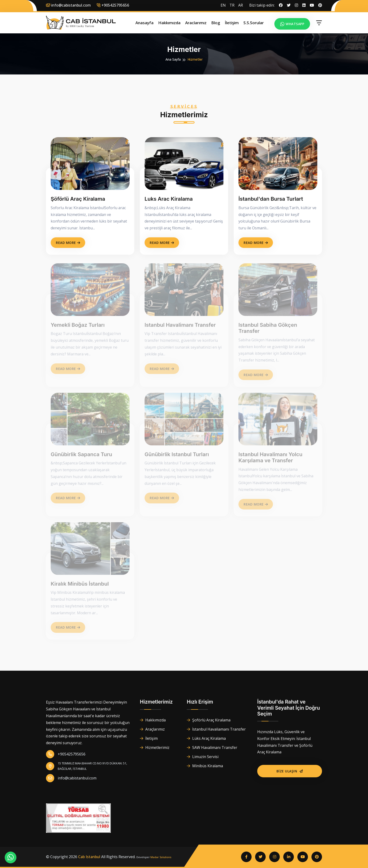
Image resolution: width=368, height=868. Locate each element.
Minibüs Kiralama (205, 766)
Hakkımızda (169, 23)
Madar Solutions (161, 857)
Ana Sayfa (173, 59)
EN (223, 5)
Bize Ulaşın (290, 771)
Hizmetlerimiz (155, 747)
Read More (68, 243)
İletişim (232, 23)
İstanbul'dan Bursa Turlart (271, 199)
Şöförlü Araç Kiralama (78, 199)
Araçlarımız (152, 729)
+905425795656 (66, 754)
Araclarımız (196, 23)
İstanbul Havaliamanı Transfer (216, 729)
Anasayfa (144, 23)
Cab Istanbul (89, 857)
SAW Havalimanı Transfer (212, 747)
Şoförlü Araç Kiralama (209, 720)
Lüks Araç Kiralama (206, 738)
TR (232, 5)
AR (241, 5)
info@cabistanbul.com (68, 5)
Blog (216, 23)
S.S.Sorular (254, 23)
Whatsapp (292, 24)
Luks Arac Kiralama (169, 199)
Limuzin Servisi (203, 757)
